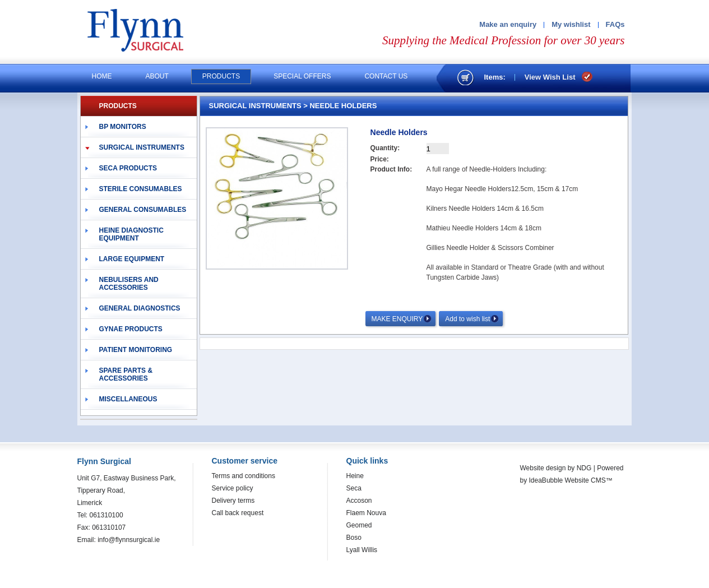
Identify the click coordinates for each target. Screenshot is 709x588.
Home (102, 76)
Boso (354, 538)
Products (221, 76)
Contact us (386, 76)
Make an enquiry (508, 24)
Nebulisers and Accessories (129, 284)
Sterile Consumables (141, 189)
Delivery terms (233, 501)
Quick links (367, 461)
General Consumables (143, 210)
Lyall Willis (362, 550)
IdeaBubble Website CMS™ (571, 480)
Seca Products (128, 168)
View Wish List (550, 77)
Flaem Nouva (366, 513)
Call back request (238, 513)
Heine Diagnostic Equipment (131, 234)
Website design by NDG (556, 468)
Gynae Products (131, 329)
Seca (354, 488)
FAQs (615, 24)
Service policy (233, 488)
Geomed (359, 525)
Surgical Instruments (142, 147)
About (157, 76)
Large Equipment (132, 259)
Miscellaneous (128, 399)
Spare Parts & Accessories (126, 374)
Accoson (359, 501)
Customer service (245, 461)
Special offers (302, 76)
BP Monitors (123, 127)
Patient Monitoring (136, 350)
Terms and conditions (244, 476)
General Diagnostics (140, 308)
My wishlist (571, 24)
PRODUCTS (118, 106)
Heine (355, 476)
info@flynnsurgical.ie (129, 540)
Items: (495, 77)
